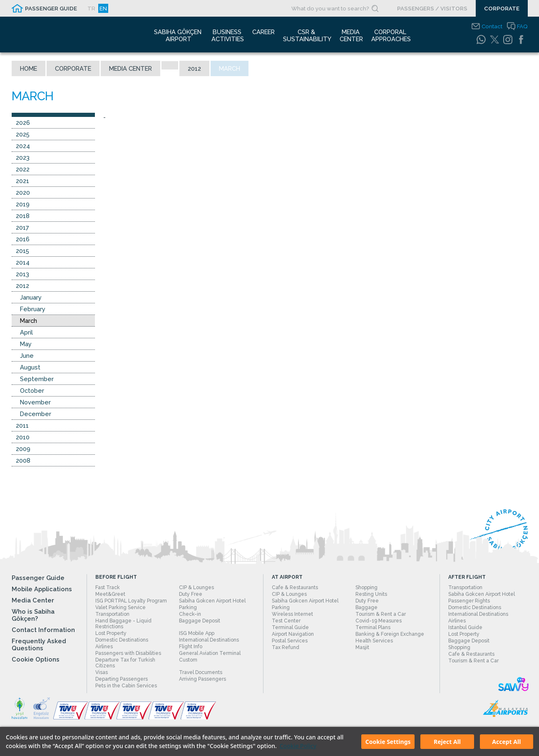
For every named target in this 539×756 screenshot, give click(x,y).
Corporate (73, 68)
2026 (23, 123)
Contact (492, 26)
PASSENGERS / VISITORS (432, 8)
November (35, 402)
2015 (22, 251)
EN (103, 8)
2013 (22, 274)
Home (29, 68)
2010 (23, 437)
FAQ (522, 26)
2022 (23, 169)
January (31, 297)
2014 (23, 262)
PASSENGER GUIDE (51, 8)
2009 (23, 449)
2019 (23, 204)
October (32, 390)
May (26, 344)
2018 (23, 216)
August (30, 367)
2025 (23, 134)
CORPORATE (502, 8)
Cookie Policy (298, 746)
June (27, 356)
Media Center (130, 68)
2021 (22, 181)
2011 (22, 425)
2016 (23, 239)
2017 (22, 227)
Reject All (447, 742)
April (26, 332)
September (37, 379)
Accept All (506, 742)
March (29, 321)
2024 (23, 146)
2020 (23, 192)
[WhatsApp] (481, 40)
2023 (23, 157)
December (36, 414)
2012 (194, 68)
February (33, 309)
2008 (23, 460)
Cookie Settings (388, 742)
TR (91, 8)
